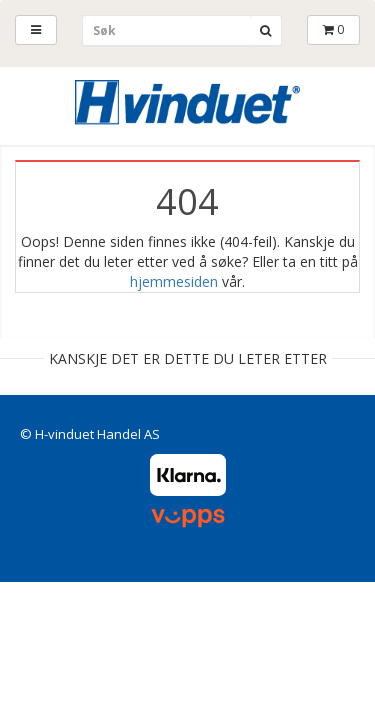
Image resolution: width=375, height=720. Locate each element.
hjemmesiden (174, 281)
